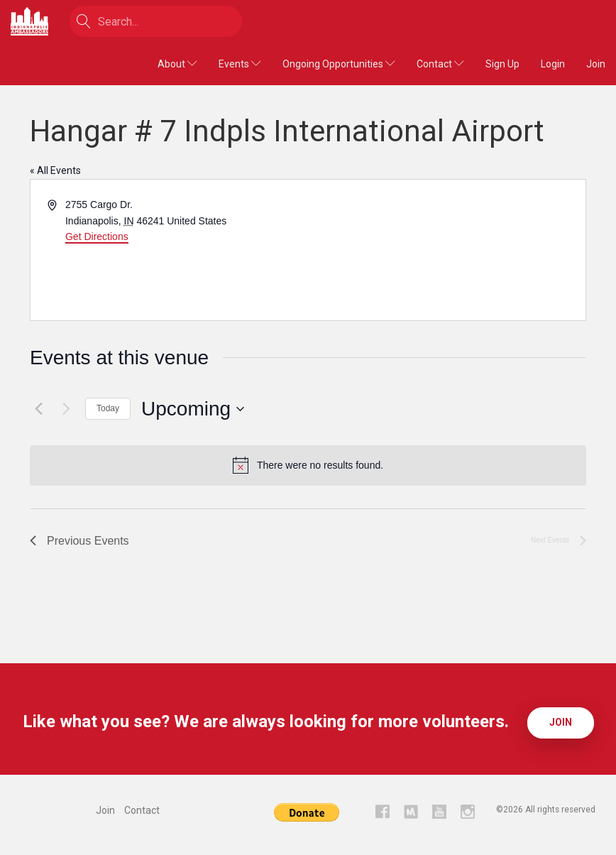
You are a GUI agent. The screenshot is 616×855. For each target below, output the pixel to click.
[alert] (308, 465)
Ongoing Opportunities (339, 64)
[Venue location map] (446, 250)
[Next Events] (66, 409)
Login (553, 64)
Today (108, 408)
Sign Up (502, 64)
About (177, 64)
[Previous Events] (38, 409)
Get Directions (97, 236)
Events (240, 64)
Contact (440, 64)
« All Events (55, 170)
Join (596, 64)
